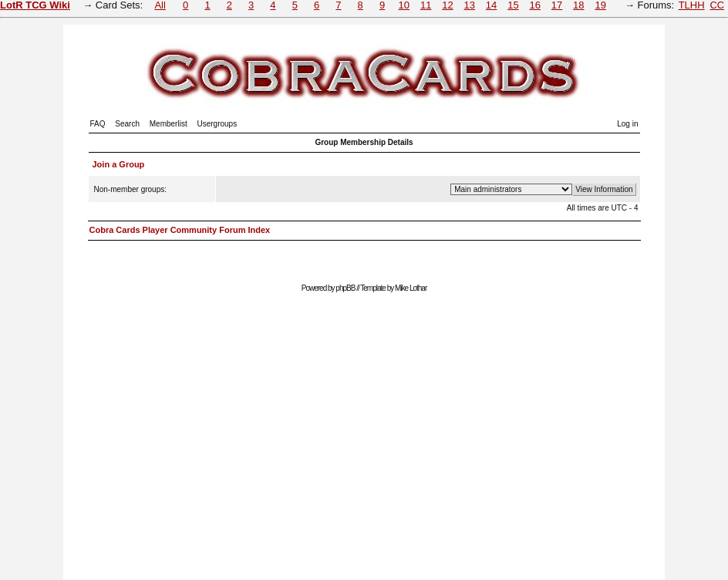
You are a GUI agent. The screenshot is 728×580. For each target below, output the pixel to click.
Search (127, 124)
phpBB (345, 288)
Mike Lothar (411, 288)
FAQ (98, 124)
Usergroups (217, 124)
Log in (627, 124)
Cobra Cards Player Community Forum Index (180, 230)
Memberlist (169, 124)
